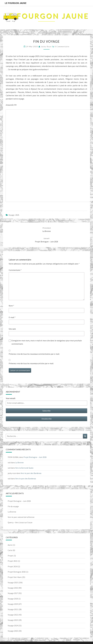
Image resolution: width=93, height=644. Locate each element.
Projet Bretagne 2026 (17, 572)
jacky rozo (46, 47)
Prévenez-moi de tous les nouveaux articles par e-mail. (31, 363)
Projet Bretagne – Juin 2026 (35, 457)
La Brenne (19, 462)
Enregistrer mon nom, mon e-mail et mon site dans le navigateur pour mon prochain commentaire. (47, 342)
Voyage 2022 (13, 615)
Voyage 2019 (13, 604)
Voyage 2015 (13, 582)
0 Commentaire (62, 47)
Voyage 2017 (13, 593)
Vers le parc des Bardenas (31, 473)
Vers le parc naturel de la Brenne (21, 517)
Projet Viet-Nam (15, 577)
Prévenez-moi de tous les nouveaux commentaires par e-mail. (34, 354)
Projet (10, 556)
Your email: (11, 398)
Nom (11, 306)
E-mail (12, 317)
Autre (10, 545)
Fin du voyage (13, 506)
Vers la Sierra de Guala (24, 468)
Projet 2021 (13, 561)
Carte (10, 550)
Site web (12, 329)
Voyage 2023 (13, 620)
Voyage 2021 (13, 609)
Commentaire (15, 270)
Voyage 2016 (13, 588)
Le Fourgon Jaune (16, 3)
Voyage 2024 (13, 626)
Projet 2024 (13, 566)
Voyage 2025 (14, 215)
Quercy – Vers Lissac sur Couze (20, 522)
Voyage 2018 (13, 599)
